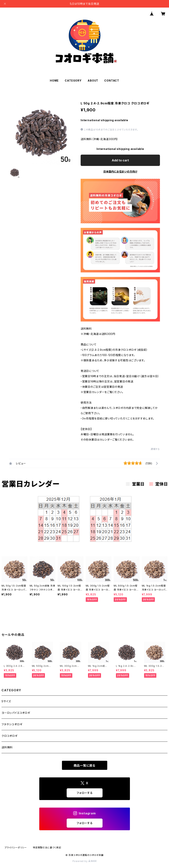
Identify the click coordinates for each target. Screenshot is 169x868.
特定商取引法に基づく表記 (47, 848)
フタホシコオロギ (12, 724)
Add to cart (120, 160)
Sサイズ (6, 701)
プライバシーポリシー (16, 848)
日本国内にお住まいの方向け (120, 172)
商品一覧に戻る (85, 765)
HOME (54, 81)
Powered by (85, 861)
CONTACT (112, 81)
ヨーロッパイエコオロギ (16, 713)
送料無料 (7, 747)
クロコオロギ (10, 736)
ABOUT (93, 81)
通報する (155, 449)
